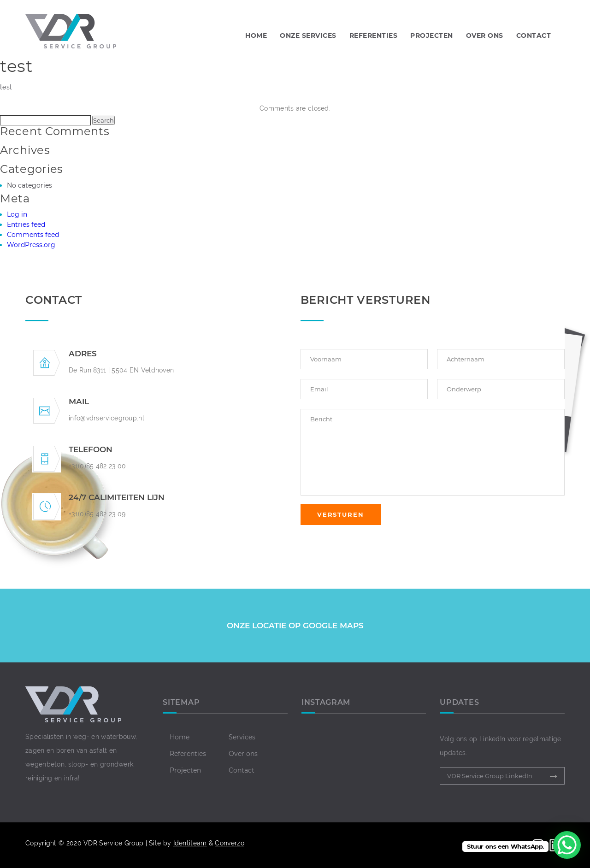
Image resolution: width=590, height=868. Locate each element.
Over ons (243, 754)
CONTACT (534, 35)
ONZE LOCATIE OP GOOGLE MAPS (295, 626)
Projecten (185, 770)
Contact (242, 770)
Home (256, 35)
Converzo (229, 843)
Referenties (188, 754)
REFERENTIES (374, 35)
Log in (17, 214)
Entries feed (26, 224)
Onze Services (308, 35)
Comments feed (33, 235)
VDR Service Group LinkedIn (490, 776)
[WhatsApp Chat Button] (567, 845)
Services (242, 737)
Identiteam (190, 843)
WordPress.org (31, 245)
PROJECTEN (432, 35)
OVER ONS (485, 35)
